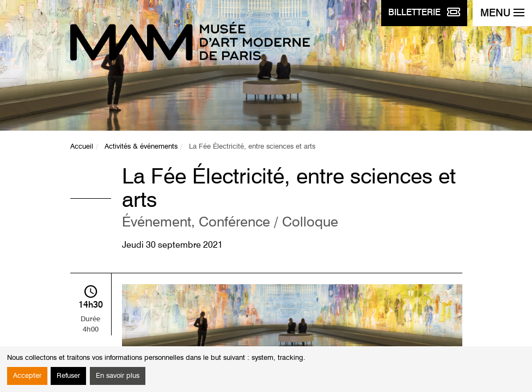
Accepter (27, 376)
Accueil (82, 147)
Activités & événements (141, 147)
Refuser (68, 376)
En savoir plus (118, 376)
